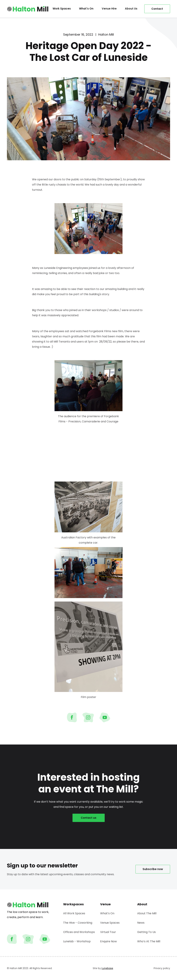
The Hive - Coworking (78, 923)
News (141, 923)
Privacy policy (162, 968)
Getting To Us (146, 932)
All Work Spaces (74, 913)
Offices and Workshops (79, 932)
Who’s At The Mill (149, 941)
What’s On (107, 913)
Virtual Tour (108, 932)
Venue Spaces (110, 923)
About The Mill (147, 913)
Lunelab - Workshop (77, 941)
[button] (109, 9)
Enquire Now (108, 941)
